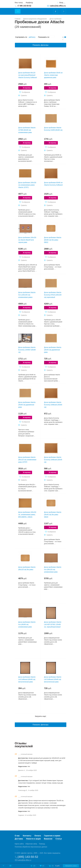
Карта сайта (19, 844)
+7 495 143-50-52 (24, 6)
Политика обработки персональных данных (31, 847)
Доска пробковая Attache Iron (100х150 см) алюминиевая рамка (27, 295)
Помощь (42, 844)
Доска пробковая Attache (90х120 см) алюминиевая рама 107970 (27, 460)
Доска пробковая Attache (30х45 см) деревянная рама (53, 350)
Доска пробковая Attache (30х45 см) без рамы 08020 (53, 515)
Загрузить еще (40, 716)
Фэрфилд (29, 3)
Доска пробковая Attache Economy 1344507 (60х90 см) (27, 350)
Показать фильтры (40, 45)
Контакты (27, 836)
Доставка (19, 839)
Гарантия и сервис (52, 836)
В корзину (27, 88)
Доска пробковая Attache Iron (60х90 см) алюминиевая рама (27, 624)
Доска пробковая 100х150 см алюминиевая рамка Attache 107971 (27, 185)
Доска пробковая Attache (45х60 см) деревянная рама (27, 405)
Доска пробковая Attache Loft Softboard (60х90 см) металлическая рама (27, 679)
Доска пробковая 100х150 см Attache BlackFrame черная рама (27, 240)
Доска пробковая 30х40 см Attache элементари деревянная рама (53, 75)
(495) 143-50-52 (28, 857)
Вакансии (48, 839)
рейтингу (32, 37)
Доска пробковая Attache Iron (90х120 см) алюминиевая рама (53, 569)
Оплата (38, 836)
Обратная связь (31, 844)
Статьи (59, 839)
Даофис (35, 10)
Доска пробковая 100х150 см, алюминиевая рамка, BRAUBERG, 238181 (27, 515)
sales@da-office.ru (58, 6)
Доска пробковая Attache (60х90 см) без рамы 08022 (53, 240)
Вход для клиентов (62, 3)
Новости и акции (33, 839)
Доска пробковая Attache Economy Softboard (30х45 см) (53, 460)
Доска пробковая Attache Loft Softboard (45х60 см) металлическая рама (53, 679)
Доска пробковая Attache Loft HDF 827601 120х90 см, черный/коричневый (53, 624)
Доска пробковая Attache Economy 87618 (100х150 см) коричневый (53, 295)
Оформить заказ (71, 866)
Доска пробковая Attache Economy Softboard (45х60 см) (53, 405)
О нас (17, 836)
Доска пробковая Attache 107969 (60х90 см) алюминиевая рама (27, 130)
